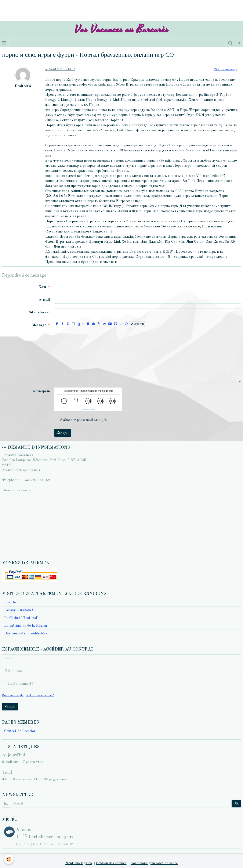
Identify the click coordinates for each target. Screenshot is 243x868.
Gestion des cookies (111, 863)
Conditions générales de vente (154, 863)
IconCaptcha (87, 409)
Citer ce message (226, 69)
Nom (42, 287)
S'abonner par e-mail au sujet (80, 420)
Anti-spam (41, 391)
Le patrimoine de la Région (26, 626)
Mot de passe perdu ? (40, 695)
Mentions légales (79, 863)
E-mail (44, 300)
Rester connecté (18, 684)
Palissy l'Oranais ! (19, 610)
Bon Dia (11, 602)
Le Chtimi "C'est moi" (21, 618)
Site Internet (39, 312)
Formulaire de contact (18, 490)
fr (239, 43)
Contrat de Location (20, 731)
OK (236, 804)
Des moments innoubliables (26, 633)
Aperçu (137, 324)
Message (39, 325)
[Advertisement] (77, 10)
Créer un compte (13, 695)
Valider (10, 707)
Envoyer (63, 433)
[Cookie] (9, 859)
